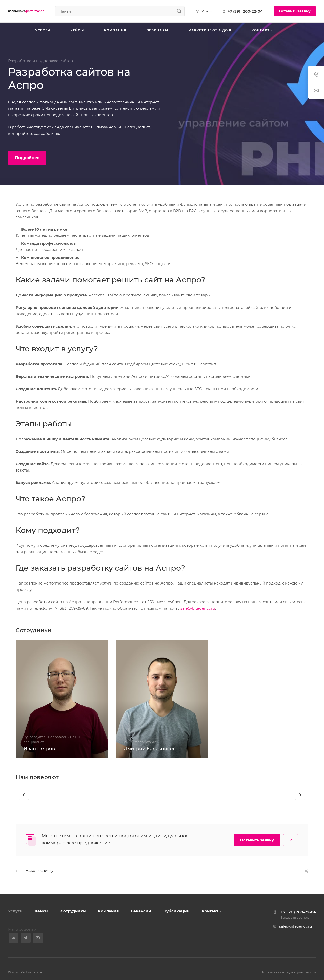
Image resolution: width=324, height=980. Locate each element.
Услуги (15, 911)
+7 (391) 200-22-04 (245, 11)
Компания (108, 911)
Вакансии (141, 911)
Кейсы (42, 911)
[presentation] (24, 800)
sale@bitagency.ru (198, 608)
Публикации (176, 911)
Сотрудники (73, 911)
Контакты (212, 911)
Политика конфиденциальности (288, 972)
